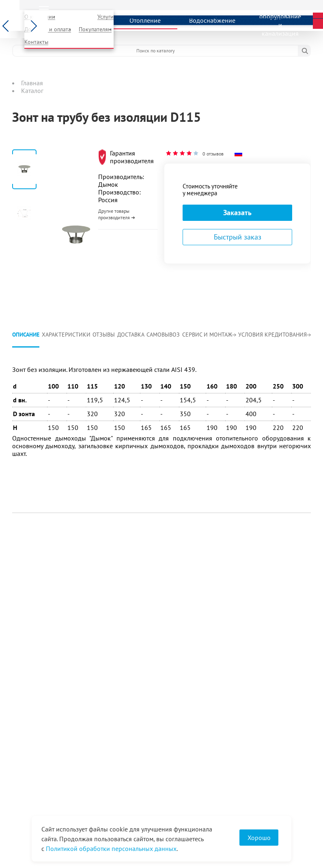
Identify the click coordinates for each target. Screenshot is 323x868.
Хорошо (259, 838)
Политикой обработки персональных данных (111, 849)
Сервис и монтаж (209, 335)
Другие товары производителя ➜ (117, 214)
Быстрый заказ (238, 237)
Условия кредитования (275, 335)
